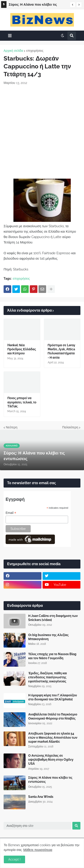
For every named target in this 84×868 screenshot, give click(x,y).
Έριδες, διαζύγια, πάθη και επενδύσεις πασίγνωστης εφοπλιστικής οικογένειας (48, 677)
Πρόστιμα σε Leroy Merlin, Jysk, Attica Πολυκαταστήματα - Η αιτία (61, 351)
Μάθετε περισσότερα (38, 850)
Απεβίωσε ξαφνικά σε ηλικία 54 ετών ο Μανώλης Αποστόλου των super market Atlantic (53, 738)
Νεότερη (12, 427)
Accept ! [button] (14, 859)
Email (11, 513)
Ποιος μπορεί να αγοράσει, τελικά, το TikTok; (22, 402)
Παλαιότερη (70, 427)
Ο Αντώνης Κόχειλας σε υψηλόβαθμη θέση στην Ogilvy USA (51, 760)
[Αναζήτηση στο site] (37, 826)
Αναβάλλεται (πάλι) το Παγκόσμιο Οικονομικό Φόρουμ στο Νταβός (53, 716)
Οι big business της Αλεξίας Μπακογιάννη (48, 637)
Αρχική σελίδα (13, 51)
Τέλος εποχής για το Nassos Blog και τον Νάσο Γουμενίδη (52, 656)
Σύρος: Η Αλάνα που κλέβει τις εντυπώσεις (33, 5)
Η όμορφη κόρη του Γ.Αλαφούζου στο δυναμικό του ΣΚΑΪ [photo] (53, 697)
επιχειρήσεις (35, 51)
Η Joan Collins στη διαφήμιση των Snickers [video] (53, 618)
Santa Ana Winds (41, 797)
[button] (73, 5)
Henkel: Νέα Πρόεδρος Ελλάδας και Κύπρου (22, 349)
